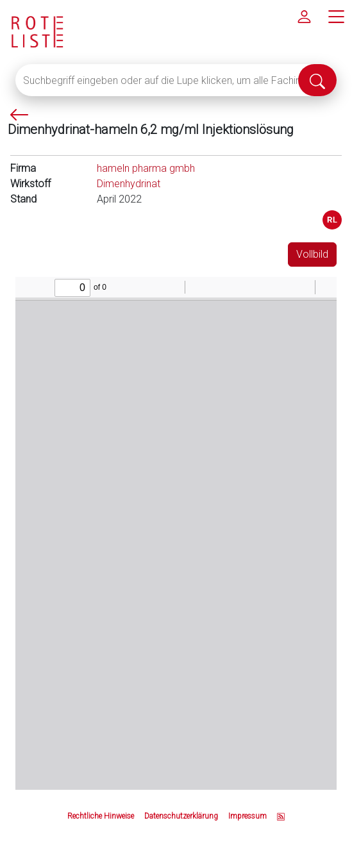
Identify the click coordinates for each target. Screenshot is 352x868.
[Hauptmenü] (336, 16)
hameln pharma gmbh (146, 168)
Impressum (247, 816)
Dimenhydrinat (129, 184)
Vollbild (312, 254)
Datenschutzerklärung (181, 816)
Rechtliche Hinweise (101, 816)
